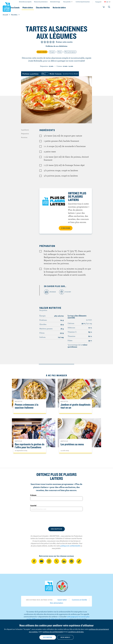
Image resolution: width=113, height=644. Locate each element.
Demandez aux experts (25, 2)
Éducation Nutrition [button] (54, 8)
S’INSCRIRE (66, 228)
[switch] (59, 74)
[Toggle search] (109, 7)
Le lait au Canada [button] (22, 8)
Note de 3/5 (48, 42)
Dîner (60, 52)
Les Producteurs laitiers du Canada (7, 7)
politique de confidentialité (70, 546)
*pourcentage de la (78, 346)
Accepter (48, 637)
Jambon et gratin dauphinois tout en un (75, 406)
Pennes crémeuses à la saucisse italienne (27, 406)
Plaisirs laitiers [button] (38, 8)
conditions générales (76, 632)
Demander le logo (55, 2)
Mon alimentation (57, 603)
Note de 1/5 (42, 42)
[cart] (104, 7)
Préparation (25, 134)
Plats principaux (70, 52)
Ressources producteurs (41, 2)
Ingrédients (25, 130)
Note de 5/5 (53, 42)
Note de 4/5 (51, 42)
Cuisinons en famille (79, 600)
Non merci (65, 637)
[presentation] (56, 519)
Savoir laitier (62, 600)
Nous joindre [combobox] (67, 2)
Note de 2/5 (45, 42)
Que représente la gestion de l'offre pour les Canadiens (30, 446)
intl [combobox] (107, 2)
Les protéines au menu (72, 444)
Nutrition (24, 137)
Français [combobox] (98, 2)
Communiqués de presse (83, 2)
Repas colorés (42, 52)
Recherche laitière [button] (72, 8)
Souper (52, 52)
